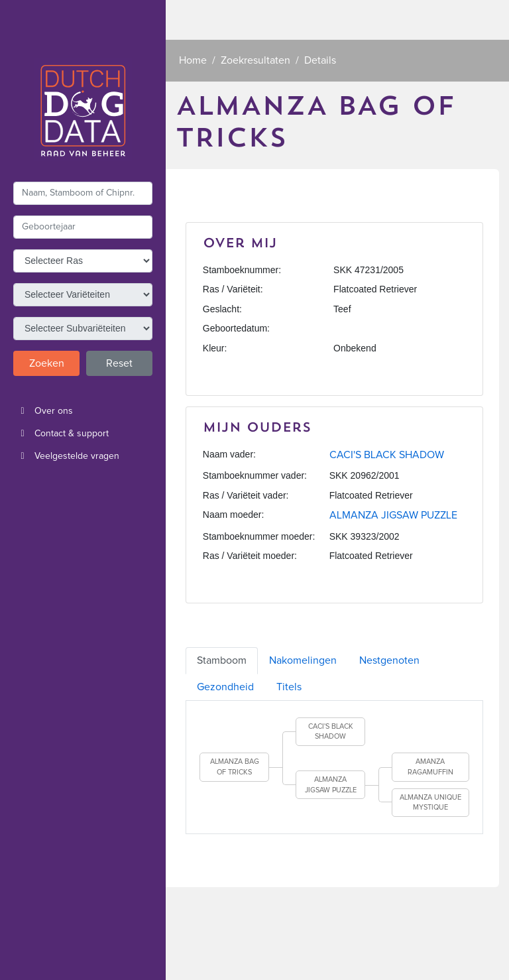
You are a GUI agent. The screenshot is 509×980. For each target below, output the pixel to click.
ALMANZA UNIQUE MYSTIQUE (430, 803)
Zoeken (47, 363)
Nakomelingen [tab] (303, 660)
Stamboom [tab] (222, 660)
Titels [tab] (289, 687)
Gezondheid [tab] (225, 687)
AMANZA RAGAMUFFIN (430, 767)
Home (193, 60)
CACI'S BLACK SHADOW (387, 455)
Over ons (43, 411)
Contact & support (61, 434)
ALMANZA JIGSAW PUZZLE (393, 515)
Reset (119, 363)
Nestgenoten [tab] (389, 660)
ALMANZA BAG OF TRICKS (235, 767)
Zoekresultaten (255, 60)
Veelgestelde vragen (66, 456)
